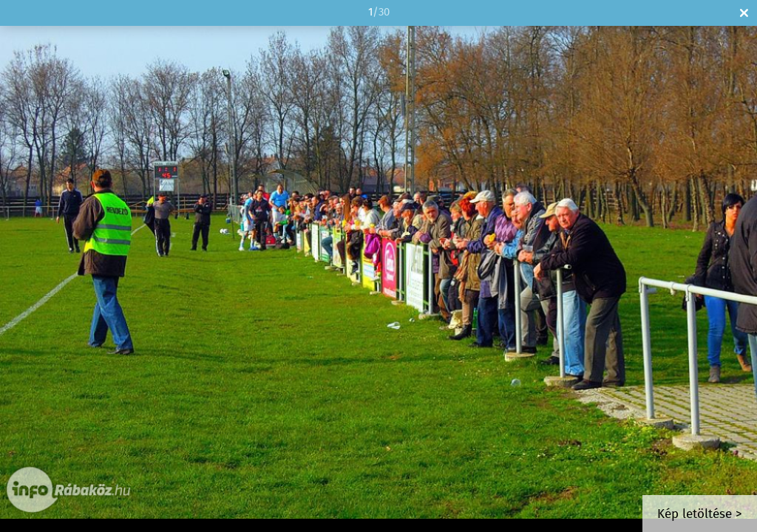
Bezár (744, 13)
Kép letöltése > (700, 515)
